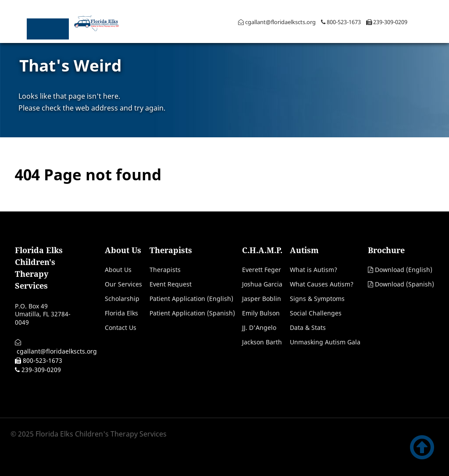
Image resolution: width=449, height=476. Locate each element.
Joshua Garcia (262, 284)
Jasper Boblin (262, 299)
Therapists (165, 270)
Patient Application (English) (191, 299)
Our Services (123, 284)
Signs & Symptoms (317, 299)
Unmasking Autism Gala (325, 342)
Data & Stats (308, 327)
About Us (118, 270)
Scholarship (122, 299)
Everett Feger (262, 270)
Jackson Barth (262, 342)
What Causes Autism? (322, 284)
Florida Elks (121, 313)
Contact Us (121, 327)
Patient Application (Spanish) (192, 313)
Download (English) (404, 270)
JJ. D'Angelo (259, 327)
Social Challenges (316, 313)
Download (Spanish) (404, 284)
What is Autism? (314, 270)
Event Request (171, 284)
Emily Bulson (261, 313)
